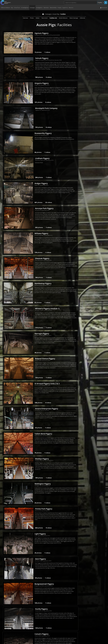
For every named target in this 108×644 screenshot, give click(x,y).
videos (38, 52)
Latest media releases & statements (97, 618)
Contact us (37, 624)
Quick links (69, 633)
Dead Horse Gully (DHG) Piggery (38, 463)
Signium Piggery (32, 33)
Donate (68, 603)
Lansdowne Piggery (33, 539)
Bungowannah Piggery (34, 311)
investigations (20, 626)
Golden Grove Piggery (86, 438)
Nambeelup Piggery (33, 160)
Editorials (83, 18)
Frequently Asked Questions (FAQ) (43, 619)
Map (12, 8)
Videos (38, 18)
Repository (71, 616)
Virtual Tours (17, 8)
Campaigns (32, 8)
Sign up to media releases (94, 620)
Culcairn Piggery (32, 337)
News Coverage (74, 18)
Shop (68, 607)
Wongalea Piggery (33, 488)
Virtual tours (70, 620)
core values (27, 623)
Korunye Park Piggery (86, 109)
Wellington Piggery (33, 261)
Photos (32, 18)
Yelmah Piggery (83, 33)
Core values (38, 617)
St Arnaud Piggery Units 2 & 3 (37, 210)
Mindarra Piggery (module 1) (89, 160)
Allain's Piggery (83, 539)
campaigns (11, 626)
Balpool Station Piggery (87, 185)
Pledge (90, 627)
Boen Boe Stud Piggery (35, 513)
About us (37, 611)
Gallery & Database (5, 8)
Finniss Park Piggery (85, 261)
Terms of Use (5, 632)
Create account (70, 631)
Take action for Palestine (8, 636)
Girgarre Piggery (32, 59)
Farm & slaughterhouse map (74, 618)
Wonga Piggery (31, 438)
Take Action (46, 8)
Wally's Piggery (83, 564)
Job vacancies (38, 622)
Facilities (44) (53, 18)
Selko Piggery (83, 337)
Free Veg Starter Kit (93, 629)
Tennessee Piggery (33, 564)
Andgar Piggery (31, 109)
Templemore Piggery (86, 412)
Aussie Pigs (46, 25)
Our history (38, 615)
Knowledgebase (25, 8)
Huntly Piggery (83, 311)
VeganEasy (91, 631)
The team (37, 613)
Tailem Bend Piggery (34, 235)
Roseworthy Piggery (33, 84)
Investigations (39, 8)
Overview (25, 18)
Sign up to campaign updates (95, 612)
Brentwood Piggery (33, 387)
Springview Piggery (33, 412)
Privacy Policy (5, 630)
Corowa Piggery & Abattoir (88, 387)
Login (68, 629)
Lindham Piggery (84, 84)
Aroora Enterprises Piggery (88, 210)
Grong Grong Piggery (34, 362)
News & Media (53, 8)
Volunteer (69, 605)
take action (28, 626)
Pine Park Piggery (84, 488)
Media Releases (63, 18)
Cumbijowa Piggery (85, 463)
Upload (69, 627)
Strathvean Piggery (85, 513)
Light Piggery (30, 286)
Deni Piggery (82, 286)
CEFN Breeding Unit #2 (87, 362)
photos (28, 52)
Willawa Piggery (32, 134)
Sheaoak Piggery (84, 134)
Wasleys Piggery (84, 235)
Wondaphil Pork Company (88, 59)
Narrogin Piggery (32, 185)
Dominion (73, 614)
